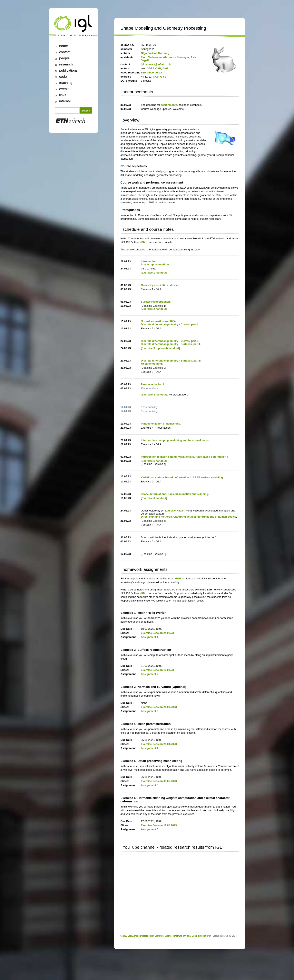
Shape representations (155, 264)
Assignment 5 (150, 785)
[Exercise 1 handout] (154, 273)
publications (68, 70)
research (66, 64)
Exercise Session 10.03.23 (157, 670)
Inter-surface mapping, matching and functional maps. (175, 440)
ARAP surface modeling (208, 477)
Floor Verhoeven (151, 57)
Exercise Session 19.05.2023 (159, 825)
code (63, 77)
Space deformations (154, 494)
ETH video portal (151, 73)
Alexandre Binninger (176, 57)
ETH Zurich (73, 122)
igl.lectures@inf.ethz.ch (156, 64)
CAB (158, 68)
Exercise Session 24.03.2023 (159, 707)
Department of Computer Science (156, 936)
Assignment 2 (150, 674)
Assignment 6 (150, 829)
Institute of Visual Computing (188, 936)
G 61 (165, 68)
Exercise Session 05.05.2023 (159, 781)
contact (65, 52)
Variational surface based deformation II (166, 477)
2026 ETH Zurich (130, 936)
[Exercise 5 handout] (154, 461)
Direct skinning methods (156, 517)
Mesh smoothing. (152, 364)
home (64, 46)
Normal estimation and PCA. (159, 321)
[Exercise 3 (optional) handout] (160, 348)
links (63, 95)
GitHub (180, 578)
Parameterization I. (153, 384)
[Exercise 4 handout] (154, 395)
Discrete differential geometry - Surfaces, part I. (171, 344)
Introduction (149, 261)
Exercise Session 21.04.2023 (159, 744)
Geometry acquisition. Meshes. (160, 285)
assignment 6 (169, 105)
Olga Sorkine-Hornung (155, 53)
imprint (208, 936)
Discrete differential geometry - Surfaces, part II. (171, 361)
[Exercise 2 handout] (154, 309)
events (64, 89)
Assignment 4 (150, 748)
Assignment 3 (150, 711)
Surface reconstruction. (156, 302)
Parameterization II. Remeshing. (161, 424)
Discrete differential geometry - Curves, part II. (170, 341)
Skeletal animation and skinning (188, 494)
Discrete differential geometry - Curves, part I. (170, 324)
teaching (66, 83)
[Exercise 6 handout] (154, 498)
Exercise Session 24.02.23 (157, 633)
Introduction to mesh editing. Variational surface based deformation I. (185, 457)
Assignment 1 (150, 637)
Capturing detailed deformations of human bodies (205, 517)
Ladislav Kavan (175, 511)
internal (65, 101)
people (64, 58)
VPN (142, 242)
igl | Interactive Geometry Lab (73, 26)
